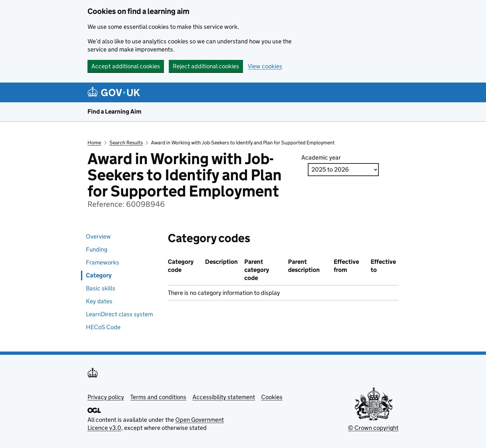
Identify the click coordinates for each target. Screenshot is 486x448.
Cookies (272, 397)
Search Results (126, 143)
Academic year (321, 157)
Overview (98, 236)
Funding (97, 249)
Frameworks (103, 262)
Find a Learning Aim (114, 112)
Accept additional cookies (126, 66)
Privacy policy (106, 397)
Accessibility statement (224, 397)
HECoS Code (103, 327)
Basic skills (101, 288)
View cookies (265, 66)
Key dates (99, 301)
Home (94, 143)
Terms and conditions (158, 397)
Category (99, 275)
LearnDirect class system (119, 314)
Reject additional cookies (206, 66)
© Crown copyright (373, 428)
